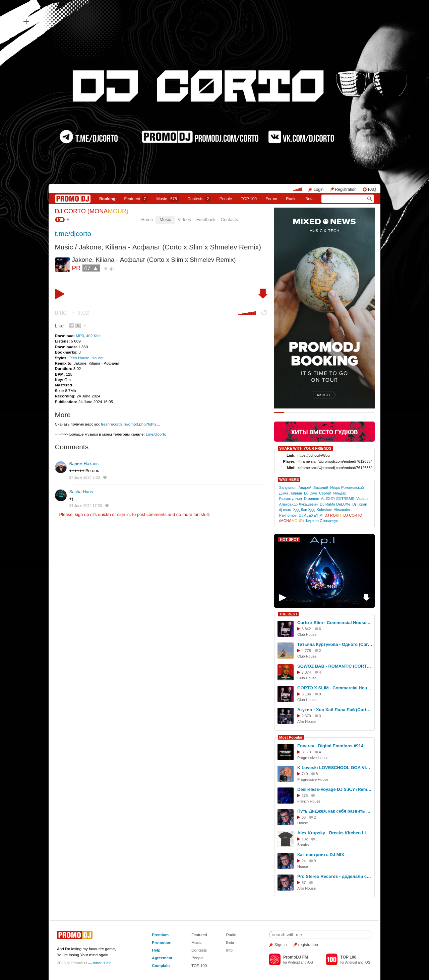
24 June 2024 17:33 (86, 506)
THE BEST (288, 614)
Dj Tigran (360, 504)
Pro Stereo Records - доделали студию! (335, 876)
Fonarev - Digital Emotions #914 (330, 746)
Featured (136, 199)
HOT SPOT (289, 539)
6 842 (306, 629)
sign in (124, 514)
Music (168, 199)
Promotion (162, 942)
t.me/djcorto (73, 234)
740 (305, 774)
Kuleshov (324, 510)
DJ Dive (311, 493)
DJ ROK (333, 515)
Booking (107, 199)
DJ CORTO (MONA (92, 211)
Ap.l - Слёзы (324, 586)
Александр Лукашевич (298, 504)
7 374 (306, 672)
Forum (271, 199)
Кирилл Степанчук (322, 521)
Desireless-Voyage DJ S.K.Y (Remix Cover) (335, 789)
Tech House (79, 358)
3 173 (306, 752)
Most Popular (291, 737)
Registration (346, 190)
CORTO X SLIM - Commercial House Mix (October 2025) (335, 688)
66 (304, 817)
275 (305, 796)
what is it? (102, 963)
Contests (199, 950)
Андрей (305, 487)
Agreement (162, 958)
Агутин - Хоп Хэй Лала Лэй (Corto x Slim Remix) (335, 710)
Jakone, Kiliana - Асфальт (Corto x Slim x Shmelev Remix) (170, 247)
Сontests (199, 199)
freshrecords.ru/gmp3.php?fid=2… (131, 424)
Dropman (312, 499)
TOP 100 (249, 199)
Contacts (229, 219)
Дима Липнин (291, 493)
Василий (321, 487)
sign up (82, 514)
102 (305, 839)
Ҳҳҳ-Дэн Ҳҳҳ (304, 510)
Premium (160, 935)
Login (319, 190)
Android (294, 962)
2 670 (306, 716)
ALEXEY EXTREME (338, 499)
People (226, 199)
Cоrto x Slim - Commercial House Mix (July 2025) (335, 623)
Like (59, 326)
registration (308, 945)
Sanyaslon (288, 487)
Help (156, 950)
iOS (310, 962)
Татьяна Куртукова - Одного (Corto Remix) (335, 644)
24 (304, 861)
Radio (291, 199)
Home (147, 219)
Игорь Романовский (347, 487)
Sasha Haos (81, 492)
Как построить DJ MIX (321, 855)
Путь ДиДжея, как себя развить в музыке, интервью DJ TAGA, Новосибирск (335, 811)
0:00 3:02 (72, 313)
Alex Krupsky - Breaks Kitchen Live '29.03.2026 (335, 833)
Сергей (325, 493)
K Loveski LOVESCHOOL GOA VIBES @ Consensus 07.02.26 (335, 768)
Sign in (281, 945)
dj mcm (285, 510)
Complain (161, 965)
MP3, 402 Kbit (88, 336)
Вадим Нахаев (84, 464)
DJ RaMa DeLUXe (335, 504)
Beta (310, 199)
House (97, 358)
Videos (184, 219)
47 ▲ (91, 268)
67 (304, 883)
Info (229, 950)
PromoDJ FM (296, 957)
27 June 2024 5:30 (85, 477)
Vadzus (362, 499)
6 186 (306, 694)
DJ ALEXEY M (311, 515)
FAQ (372, 190)
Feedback (206, 219)
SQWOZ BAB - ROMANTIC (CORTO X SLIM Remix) (335, 666)
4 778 (306, 651)
